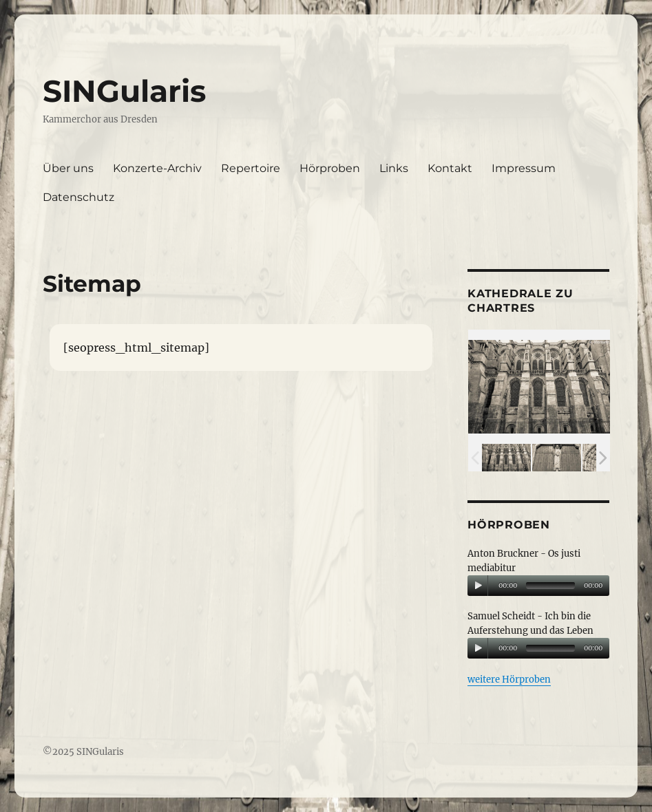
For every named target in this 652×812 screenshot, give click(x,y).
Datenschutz (78, 197)
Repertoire (251, 168)
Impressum (524, 168)
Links (394, 168)
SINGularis (124, 91)
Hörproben (330, 168)
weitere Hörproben (509, 680)
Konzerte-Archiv (157, 168)
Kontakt (450, 168)
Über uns (68, 168)
